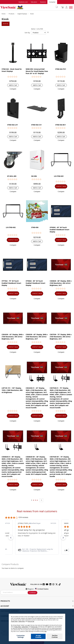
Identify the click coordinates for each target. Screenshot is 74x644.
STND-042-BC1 (61, 125)
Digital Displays (22, 14)
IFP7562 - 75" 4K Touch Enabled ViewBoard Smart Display (11, 283)
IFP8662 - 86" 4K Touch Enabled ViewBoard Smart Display (35, 283)
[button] (13, 89)
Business (43, 2)
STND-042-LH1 (13, 125)
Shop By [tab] (6, 24)
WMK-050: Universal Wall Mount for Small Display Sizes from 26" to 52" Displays (37, 71)
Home (4, 14)
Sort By (27, 33)
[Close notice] (62, 616)
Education (34, 2)
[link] (37, 550)
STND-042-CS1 (36, 125)
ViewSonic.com (23, 2)
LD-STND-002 (11, 227)
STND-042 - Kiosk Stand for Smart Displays (12, 70)
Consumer (52, 2)
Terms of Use (31, 621)
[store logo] (28, 7)
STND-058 (35, 227)
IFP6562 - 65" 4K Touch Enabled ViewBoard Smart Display (59, 230)
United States (42, 589)
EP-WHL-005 (12, 176)
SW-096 (34, 176)
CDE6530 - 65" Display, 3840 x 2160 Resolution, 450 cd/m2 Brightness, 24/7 (37, 337)
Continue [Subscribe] (32, 593)
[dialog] (37, 626)
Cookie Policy (22, 621)
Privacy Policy (14, 621)
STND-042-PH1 (61, 69)
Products (12, 14)
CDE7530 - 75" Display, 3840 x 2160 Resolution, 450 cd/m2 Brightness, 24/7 (61, 337)
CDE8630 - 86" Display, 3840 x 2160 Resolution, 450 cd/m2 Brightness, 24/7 (61, 283)
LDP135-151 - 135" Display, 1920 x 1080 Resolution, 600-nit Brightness (12, 390)
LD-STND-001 (59, 176)
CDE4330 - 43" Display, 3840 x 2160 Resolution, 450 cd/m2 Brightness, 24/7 (13, 337)
